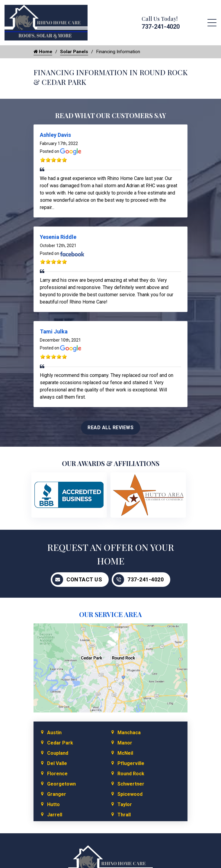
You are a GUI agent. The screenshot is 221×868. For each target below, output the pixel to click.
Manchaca (129, 733)
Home (43, 52)
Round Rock (131, 774)
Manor (125, 743)
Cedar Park (60, 743)
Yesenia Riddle (58, 237)
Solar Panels (75, 52)
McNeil (125, 753)
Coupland (58, 753)
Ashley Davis (55, 135)
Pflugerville (131, 764)
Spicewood (130, 794)
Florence (57, 774)
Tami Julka (54, 332)
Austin (54, 733)
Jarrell (55, 815)
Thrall (124, 815)
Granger (57, 794)
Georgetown (61, 784)
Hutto (53, 805)
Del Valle (57, 764)
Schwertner (131, 784)
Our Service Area (110, 614)
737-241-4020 (161, 27)
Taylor (125, 805)
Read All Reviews (110, 428)
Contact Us (77, 580)
